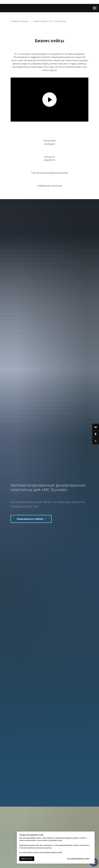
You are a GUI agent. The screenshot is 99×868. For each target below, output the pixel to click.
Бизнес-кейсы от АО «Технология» (50, 21)
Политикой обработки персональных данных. (36, 848)
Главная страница (19, 21)
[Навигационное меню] (95, 8)
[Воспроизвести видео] (50, 100)
